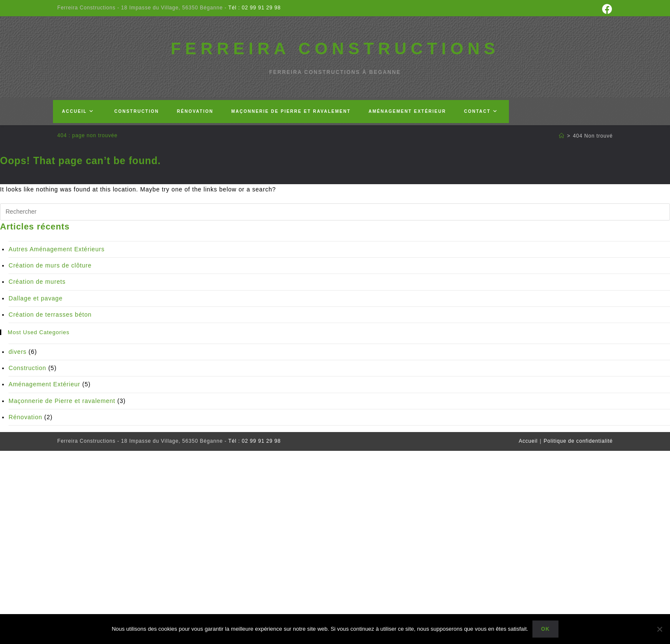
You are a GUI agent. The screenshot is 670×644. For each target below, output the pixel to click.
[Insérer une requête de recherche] (335, 212)
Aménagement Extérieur (44, 384)
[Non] (659, 629)
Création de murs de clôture (50, 265)
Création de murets (37, 282)
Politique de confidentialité (578, 441)
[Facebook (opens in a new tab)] (606, 9)
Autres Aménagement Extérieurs (57, 249)
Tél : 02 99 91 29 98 (254, 8)
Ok (545, 629)
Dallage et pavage (35, 298)
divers (18, 352)
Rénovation (25, 417)
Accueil (528, 441)
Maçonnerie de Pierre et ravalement (62, 401)
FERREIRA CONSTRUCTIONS (335, 49)
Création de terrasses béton (50, 315)
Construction (27, 368)
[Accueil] (562, 136)
